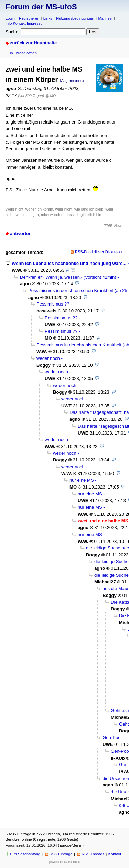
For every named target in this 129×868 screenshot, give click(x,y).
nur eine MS (82, 480)
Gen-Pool (112, 737)
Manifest (105, 18)
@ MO (51, 96)
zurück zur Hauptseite (33, 43)
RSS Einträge (61, 854)
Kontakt (115, 854)
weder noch (48, 358)
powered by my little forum (64, 862)
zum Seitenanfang (25, 854)
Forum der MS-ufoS (41, 7)
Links (48, 18)
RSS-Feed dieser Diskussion (99, 252)
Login (10, 18)
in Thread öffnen (23, 53)
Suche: (13, 32)
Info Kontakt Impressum (26, 23)
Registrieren (29, 18)
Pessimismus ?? (53, 304)
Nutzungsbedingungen (75, 18)
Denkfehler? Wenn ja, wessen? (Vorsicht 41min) (68, 277)
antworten (21, 233)
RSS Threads (93, 854)
